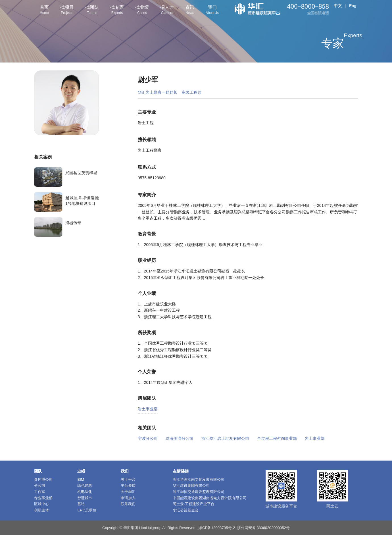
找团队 (92, 10)
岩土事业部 (148, 409)
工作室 (40, 492)
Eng (353, 6)
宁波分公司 (148, 438)
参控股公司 (43, 479)
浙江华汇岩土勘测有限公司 (225, 438)
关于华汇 (128, 492)
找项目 (67, 10)
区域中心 (41, 504)
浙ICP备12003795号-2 (216, 528)
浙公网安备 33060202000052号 (263, 528)
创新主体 (41, 510)
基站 (81, 504)
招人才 (167, 10)
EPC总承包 (87, 510)
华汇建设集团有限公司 (191, 485)
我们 (212, 10)
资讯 (190, 10)
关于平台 (128, 479)
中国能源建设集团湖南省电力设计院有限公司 (210, 498)
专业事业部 (43, 498)
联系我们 (128, 504)
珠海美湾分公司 (180, 438)
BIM (81, 479)
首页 (44, 10)
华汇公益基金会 (186, 510)
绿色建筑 (85, 485)
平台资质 (128, 485)
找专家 (117, 10)
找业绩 (142, 10)
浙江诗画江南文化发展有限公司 (199, 479)
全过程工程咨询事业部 (277, 438)
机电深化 (85, 492)
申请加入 (128, 498)
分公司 (40, 485)
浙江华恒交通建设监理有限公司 (199, 492)
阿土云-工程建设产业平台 (194, 504)
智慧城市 (85, 498)
